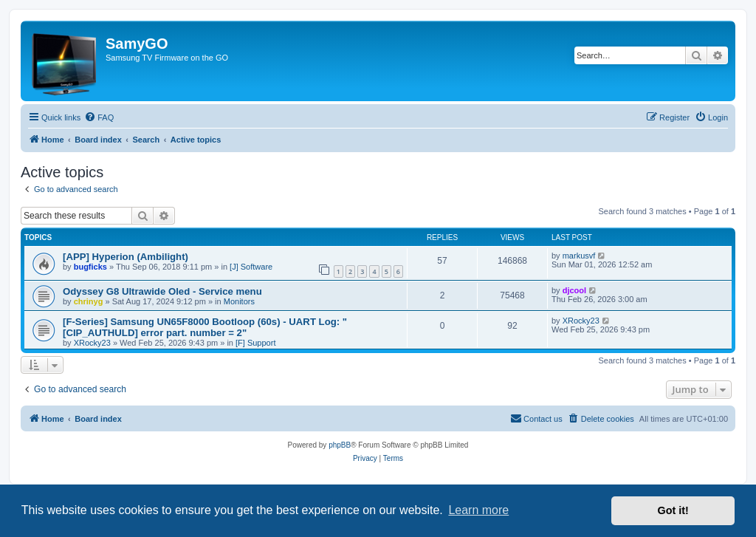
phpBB (340, 445)
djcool (574, 290)
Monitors (239, 301)
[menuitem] (99, 117)
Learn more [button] (478, 510)
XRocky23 (92, 343)
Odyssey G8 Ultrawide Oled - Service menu (162, 291)
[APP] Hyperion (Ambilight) (126, 257)
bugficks (90, 267)
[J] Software (251, 267)
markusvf (579, 256)
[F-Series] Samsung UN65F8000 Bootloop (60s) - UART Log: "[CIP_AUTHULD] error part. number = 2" (205, 327)
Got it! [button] (673, 510)
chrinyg (89, 301)
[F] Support (255, 343)
